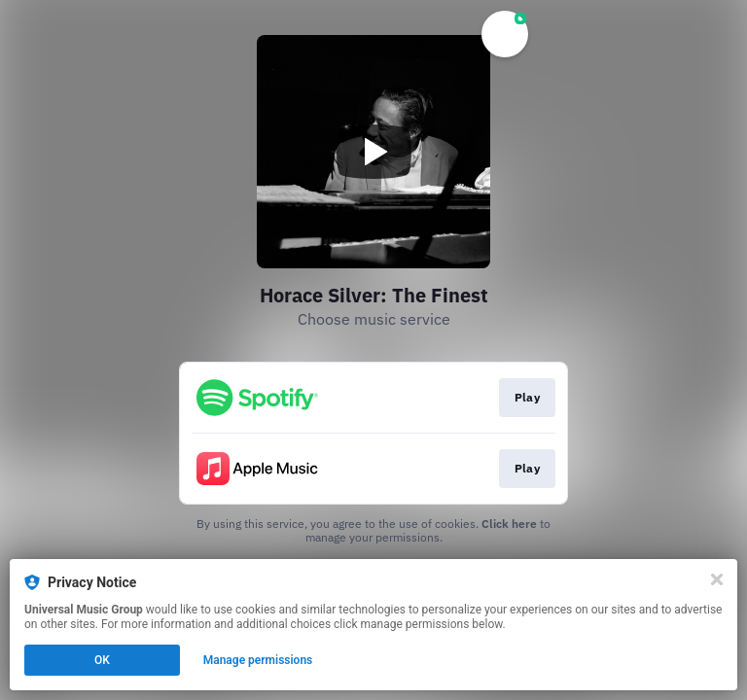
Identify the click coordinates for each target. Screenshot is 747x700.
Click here (509, 524)
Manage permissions (258, 660)
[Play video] (373, 152)
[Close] (717, 579)
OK (102, 660)
